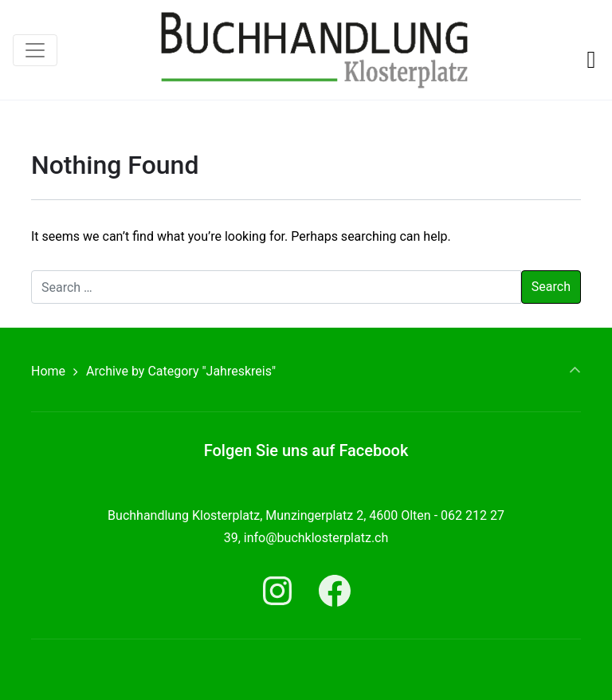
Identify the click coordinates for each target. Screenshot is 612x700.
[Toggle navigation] (35, 50)
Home (48, 371)
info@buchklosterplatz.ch (316, 538)
